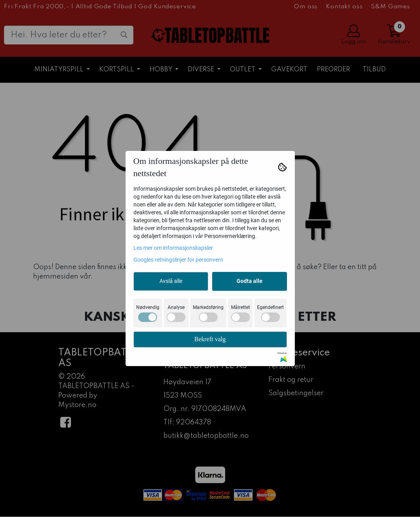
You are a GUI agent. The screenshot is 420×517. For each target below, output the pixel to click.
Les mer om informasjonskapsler (173, 248)
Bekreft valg (210, 339)
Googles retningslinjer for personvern (178, 260)
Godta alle (250, 281)
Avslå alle (171, 281)
